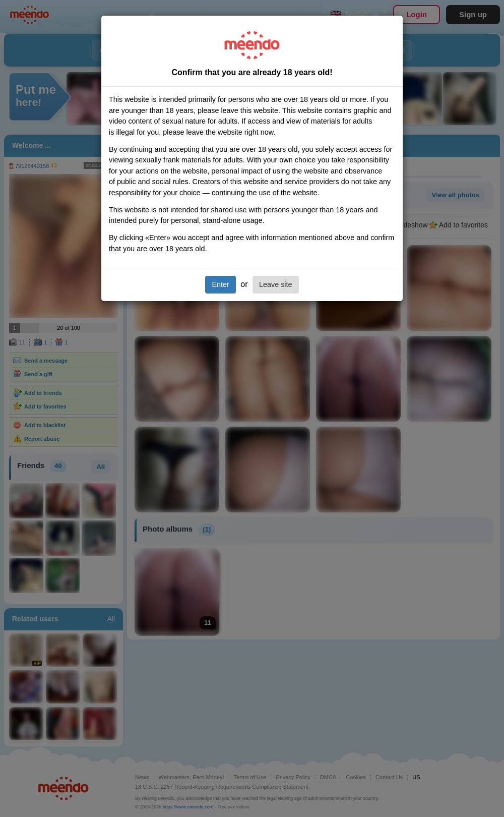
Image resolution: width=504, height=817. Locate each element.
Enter (220, 284)
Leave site (276, 284)
